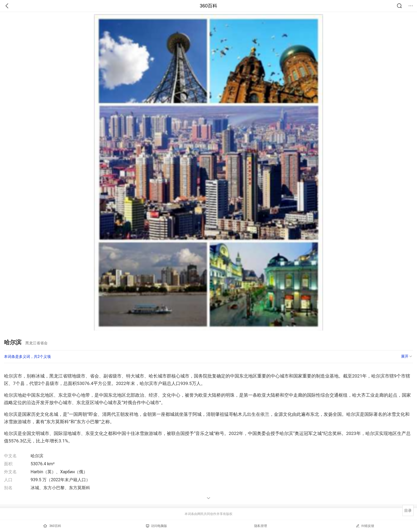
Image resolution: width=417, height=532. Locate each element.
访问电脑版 (157, 526)
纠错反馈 (365, 526)
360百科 (208, 6)
